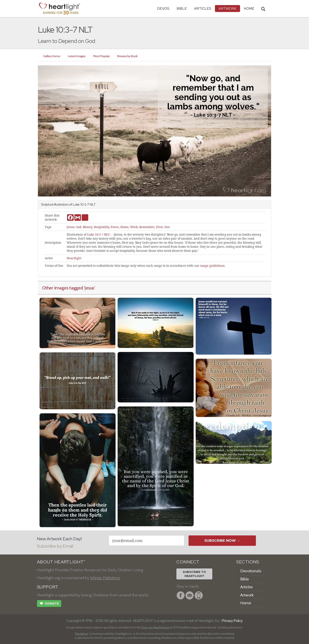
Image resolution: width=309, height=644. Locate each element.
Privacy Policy (232, 621)
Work (134, 227)
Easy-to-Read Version (156, 627)
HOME (249, 8)
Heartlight (74, 258)
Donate (49, 604)
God (79, 227)
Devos (163, 8)
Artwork (227, 8)
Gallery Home (52, 56)
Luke (76, 204)
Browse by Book (127, 56)
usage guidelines (212, 266)
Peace (115, 227)
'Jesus (89, 288)
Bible (182, 8)
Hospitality (101, 227)
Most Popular (101, 56)
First (159, 227)
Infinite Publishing (105, 578)
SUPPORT (48, 587)
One (167, 227)
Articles (203, 8)
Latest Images (77, 56)
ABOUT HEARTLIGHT (61, 562)
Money (88, 227)
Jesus (70, 227)
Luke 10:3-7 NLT (98, 235)
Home (124, 227)
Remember (147, 227)
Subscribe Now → (222, 541)
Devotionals (251, 571)
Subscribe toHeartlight (194, 574)
